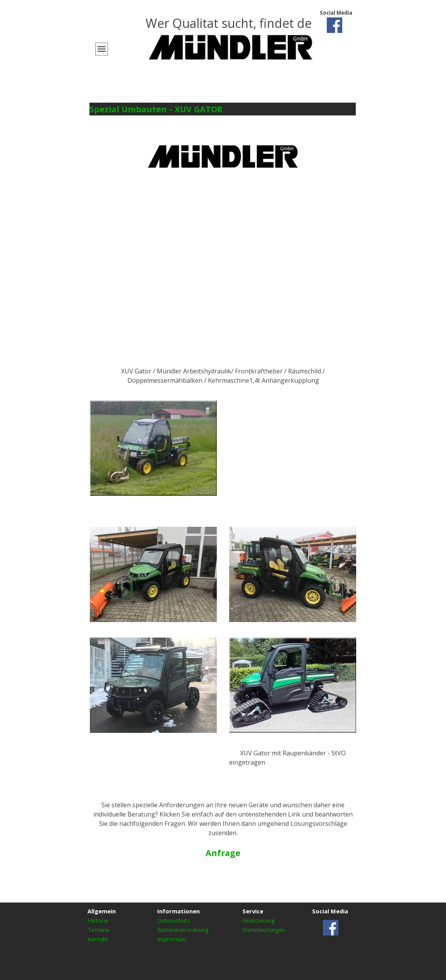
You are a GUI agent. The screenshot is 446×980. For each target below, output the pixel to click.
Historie (98, 920)
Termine (98, 930)
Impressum (172, 939)
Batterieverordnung (183, 930)
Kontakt (98, 939)
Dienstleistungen (264, 930)
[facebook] (334, 25)
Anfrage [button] (223, 853)
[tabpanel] (231, 35)
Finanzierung (259, 920)
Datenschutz (173, 920)
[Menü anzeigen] (102, 49)
